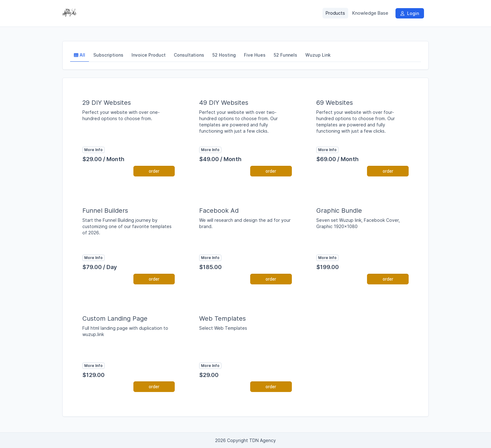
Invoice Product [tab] (149, 55)
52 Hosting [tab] (224, 55)
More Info (93, 150)
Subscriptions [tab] (108, 55)
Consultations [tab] (189, 55)
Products (335, 13)
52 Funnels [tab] (285, 55)
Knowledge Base (370, 13)
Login (410, 13)
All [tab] (80, 55)
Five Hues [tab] (255, 55)
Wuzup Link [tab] (318, 55)
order (154, 171)
